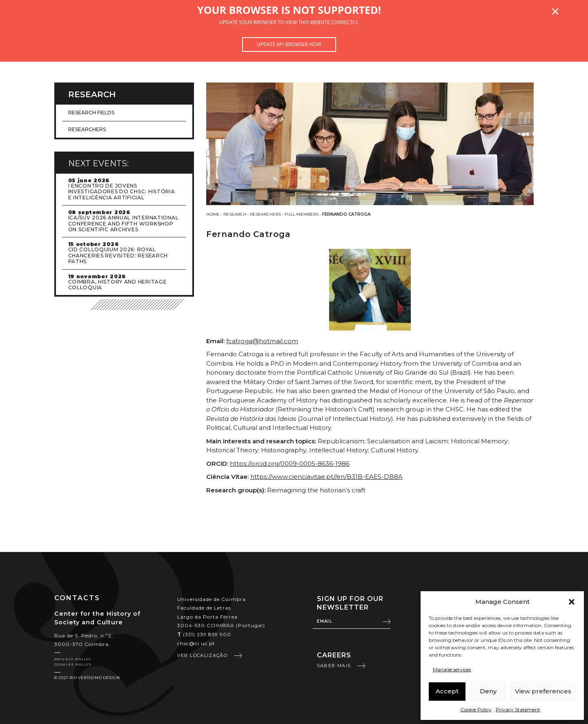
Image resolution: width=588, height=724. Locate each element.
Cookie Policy (476, 709)
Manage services (452, 669)
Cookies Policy (73, 664)
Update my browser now (289, 44)
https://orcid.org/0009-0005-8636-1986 (290, 464)
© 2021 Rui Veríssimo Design (87, 678)
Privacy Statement (518, 709)
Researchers (265, 214)
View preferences (543, 691)
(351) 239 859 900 (204, 634)
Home (213, 214)
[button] (572, 602)
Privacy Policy (73, 659)
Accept (447, 691)
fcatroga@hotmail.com (262, 341)
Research (235, 214)
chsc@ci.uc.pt (196, 643)
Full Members (302, 214)
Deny (488, 691)
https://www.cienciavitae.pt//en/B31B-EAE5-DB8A (326, 477)
